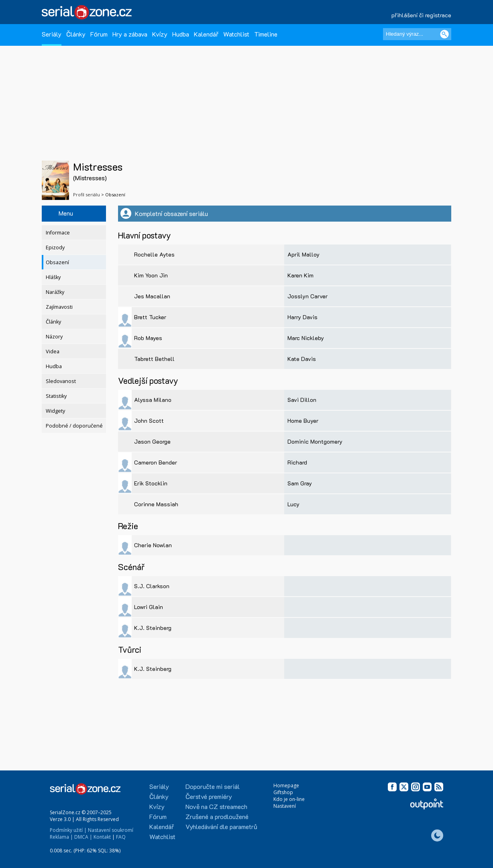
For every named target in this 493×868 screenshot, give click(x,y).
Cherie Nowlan (153, 545)
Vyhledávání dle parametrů (221, 826)
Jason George (152, 441)
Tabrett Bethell (154, 359)
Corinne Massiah (156, 504)
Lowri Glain (149, 607)
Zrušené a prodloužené (217, 816)
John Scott (149, 421)
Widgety (55, 411)
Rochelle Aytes (154, 254)
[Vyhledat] (444, 34)
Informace (58, 233)
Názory (54, 337)
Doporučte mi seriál (213, 786)
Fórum (99, 34)
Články (76, 34)
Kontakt (102, 837)
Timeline (266, 34)
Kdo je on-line (289, 799)
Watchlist (236, 34)
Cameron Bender (156, 462)
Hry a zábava (130, 34)
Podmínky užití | (68, 830)
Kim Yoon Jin (151, 275)
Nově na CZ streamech (216, 806)
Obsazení (57, 262)
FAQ (121, 837)
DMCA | (83, 837)
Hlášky (53, 277)
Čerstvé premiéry (209, 796)
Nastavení (285, 806)
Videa (53, 351)
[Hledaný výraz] (417, 34)
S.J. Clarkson (152, 586)
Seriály (52, 34)
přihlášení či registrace (421, 15)
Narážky (55, 292)
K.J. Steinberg (153, 628)
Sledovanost (61, 381)
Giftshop (283, 792)
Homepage (286, 785)
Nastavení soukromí (111, 830)
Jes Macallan (152, 296)
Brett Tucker (150, 317)
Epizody (55, 248)
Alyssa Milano (153, 400)
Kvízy (160, 34)
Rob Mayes (148, 338)
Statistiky (56, 396)
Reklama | (61, 837)
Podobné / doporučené (74, 426)
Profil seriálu (87, 195)
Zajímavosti (59, 307)
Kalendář (206, 34)
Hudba (181, 34)
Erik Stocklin (151, 483)
